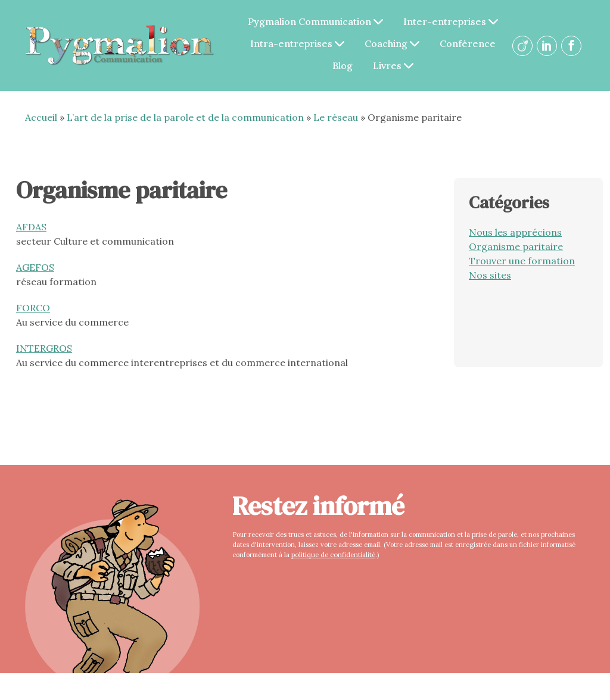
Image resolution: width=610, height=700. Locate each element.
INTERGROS (44, 348)
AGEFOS (35, 267)
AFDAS (31, 227)
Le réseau (336, 117)
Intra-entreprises (300, 43)
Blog (346, 65)
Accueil (41, 117)
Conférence (471, 43)
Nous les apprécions (515, 232)
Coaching (395, 43)
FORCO (33, 308)
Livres (396, 65)
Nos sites (490, 275)
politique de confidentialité (332, 555)
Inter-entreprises (454, 21)
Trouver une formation (522, 261)
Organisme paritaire (516, 246)
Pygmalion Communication (318, 21)
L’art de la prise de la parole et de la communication (185, 117)
